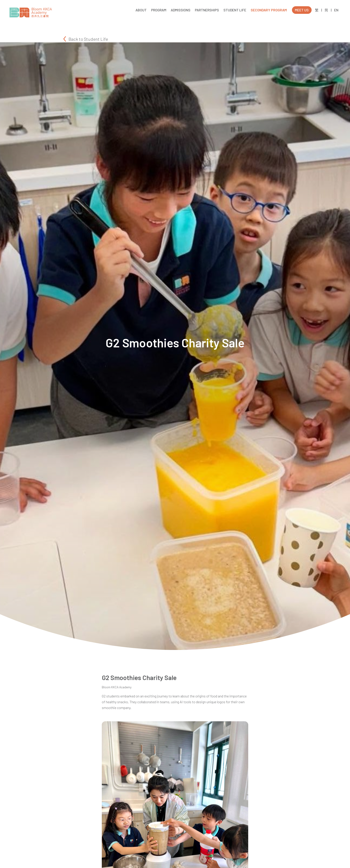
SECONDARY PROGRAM (269, 10)
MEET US (302, 10)
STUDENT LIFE (235, 10)
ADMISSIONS (181, 10)
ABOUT (141, 10)
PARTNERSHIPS (207, 10)
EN (336, 10)
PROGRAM (159, 10)
